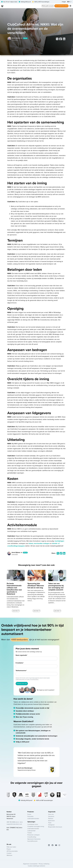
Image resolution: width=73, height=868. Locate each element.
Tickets (30, 834)
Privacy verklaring (44, 865)
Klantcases (51, 822)
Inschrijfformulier (32, 842)
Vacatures (51, 817)
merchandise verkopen (42, 544)
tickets (31, 544)
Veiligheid (51, 826)
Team (50, 824)
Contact (9, 854)
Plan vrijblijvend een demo (61, 6)
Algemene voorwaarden (30, 865)
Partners (51, 820)
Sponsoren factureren (34, 840)
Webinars (9, 856)
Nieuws (25, 38)
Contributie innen (33, 825)
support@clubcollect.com (14, 825)
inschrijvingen (59, 541)
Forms (29, 815)
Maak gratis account (46, 6)
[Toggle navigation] (70, 6)
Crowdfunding (32, 838)
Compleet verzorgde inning (36, 828)
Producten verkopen (34, 836)
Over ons (51, 815)
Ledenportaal (31, 832)
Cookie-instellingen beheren (36, 867)
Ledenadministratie (33, 820)
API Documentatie (12, 852)
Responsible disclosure (55, 828)
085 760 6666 (15, 823)
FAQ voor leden (11, 848)
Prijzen (9, 850)
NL (69, 2)
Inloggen (63, 2)
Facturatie (30, 817)
